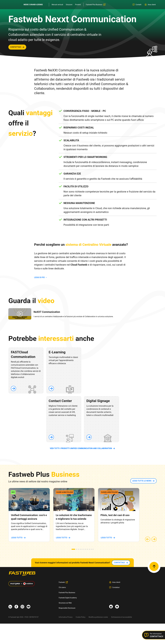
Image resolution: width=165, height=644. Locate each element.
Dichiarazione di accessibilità (121, 617)
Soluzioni (69, 5)
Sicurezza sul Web (65, 603)
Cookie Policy (81, 617)
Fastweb (62, 582)
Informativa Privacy (66, 617)
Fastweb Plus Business (67, 593)
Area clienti (116, 582)
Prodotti (78, 5)
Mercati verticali (57, 5)
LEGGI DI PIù (39, 277)
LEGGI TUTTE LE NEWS (142, 481)
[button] (73, 549)
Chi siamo (62, 587)
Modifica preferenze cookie (98, 617)
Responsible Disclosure (67, 608)
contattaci (16, 47)
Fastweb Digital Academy (68, 598)
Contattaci (116, 587)
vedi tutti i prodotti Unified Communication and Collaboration (81, 448)
